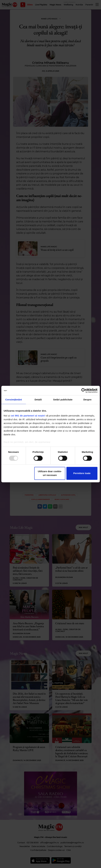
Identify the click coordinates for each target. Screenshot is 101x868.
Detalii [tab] (38, 400)
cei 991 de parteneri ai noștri (28, 416)
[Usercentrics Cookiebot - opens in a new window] (84, 390)
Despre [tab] (87, 400)
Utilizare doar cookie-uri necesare (50, 473)
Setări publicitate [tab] (63, 400)
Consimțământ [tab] (13, 400)
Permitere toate (82, 473)
